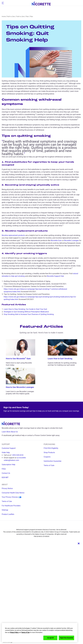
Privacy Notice (7, 488)
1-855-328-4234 (17, 455)
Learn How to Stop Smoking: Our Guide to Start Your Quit (25, 309)
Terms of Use (7, 501)
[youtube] (53, 526)
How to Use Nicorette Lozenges (20, 387)
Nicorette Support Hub (55, 276)
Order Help (6, 452)
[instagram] (38, 526)
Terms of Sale (49, 465)
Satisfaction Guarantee (52, 461)
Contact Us (6, 473)
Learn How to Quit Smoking (60, 359)
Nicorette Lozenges (71, 240)
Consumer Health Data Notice (13, 493)
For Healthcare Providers (11, 506)
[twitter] (45, 526)
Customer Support (9, 448)
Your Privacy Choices (12, 497)
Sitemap (5, 510)
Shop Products (49, 452)
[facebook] (30, 526)
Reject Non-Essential (66, 638)
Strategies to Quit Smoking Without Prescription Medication (26, 312)
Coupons (47, 457)
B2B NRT (5, 477)
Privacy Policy (14, 632)
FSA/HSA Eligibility (51, 448)
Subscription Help (8, 465)
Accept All (50, 638)
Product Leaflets (8, 514)
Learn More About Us (11, 432)
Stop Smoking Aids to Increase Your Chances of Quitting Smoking (29, 314)
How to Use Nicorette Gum (18, 359)
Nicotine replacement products (13, 235)
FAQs (4, 469)
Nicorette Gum (56, 240)
